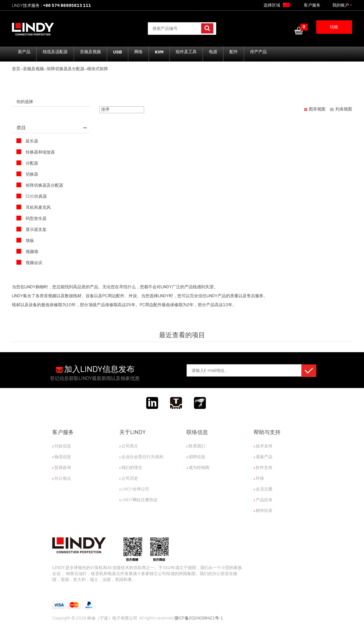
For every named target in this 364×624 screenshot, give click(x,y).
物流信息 (62, 457)
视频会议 (29, 262)
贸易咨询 (62, 467)
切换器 (27, 174)
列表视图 (344, 109)
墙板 (25, 240)
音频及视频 (90, 52)
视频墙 (27, 251)
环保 (259, 478)
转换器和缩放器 (36, 152)
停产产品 (258, 52)
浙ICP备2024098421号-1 (199, 618)
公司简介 (129, 446)
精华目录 (263, 510)
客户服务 (312, 5)
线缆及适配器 (55, 52)
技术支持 (263, 446)
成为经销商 (198, 467)
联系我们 (196, 446)
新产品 (24, 52)
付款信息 (62, 446)
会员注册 (263, 489)
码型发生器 (31, 218)
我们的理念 (131, 467)
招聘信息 (196, 457)
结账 (334, 27)
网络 (138, 52)
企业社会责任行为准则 (141, 457)
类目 (21, 128)
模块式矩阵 (98, 69)
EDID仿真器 (32, 196)
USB (118, 52)
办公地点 (62, 478)
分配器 (27, 163)
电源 (213, 52)
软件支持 (263, 467)
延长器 (27, 141)
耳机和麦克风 (34, 207)
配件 (234, 52)
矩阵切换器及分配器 (66, 69)
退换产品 (263, 457)
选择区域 (278, 5)
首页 (16, 69)
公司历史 (129, 478)
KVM (159, 52)
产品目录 (263, 500)
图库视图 (317, 109)
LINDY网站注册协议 (138, 500)
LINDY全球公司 (134, 489)
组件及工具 (186, 52)
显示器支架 (31, 229)
